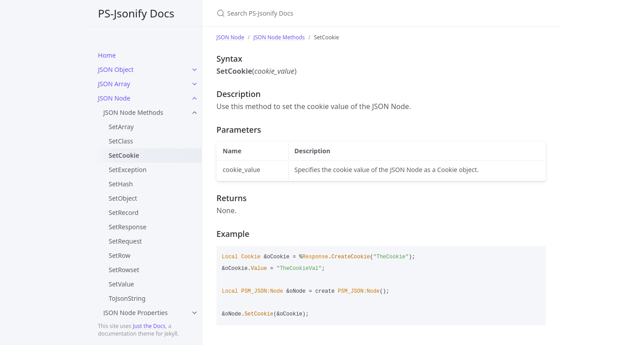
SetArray (121, 127)
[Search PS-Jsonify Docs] (322, 13)
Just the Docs (149, 326)
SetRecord (124, 212)
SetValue (121, 284)
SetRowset (124, 270)
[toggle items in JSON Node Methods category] (195, 113)
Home (107, 55)
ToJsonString (127, 298)
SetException (128, 170)
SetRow (120, 255)
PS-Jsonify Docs (136, 13)
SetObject (123, 198)
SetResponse (127, 227)
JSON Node (114, 98)
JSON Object (116, 69)
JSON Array (114, 84)
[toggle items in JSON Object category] (195, 70)
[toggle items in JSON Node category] (195, 98)
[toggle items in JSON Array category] (195, 84)
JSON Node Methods (133, 112)
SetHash (121, 184)
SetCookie (124, 155)
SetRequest (125, 241)
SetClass (121, 141)
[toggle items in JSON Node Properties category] (195, 313)
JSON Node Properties (136, 313)
